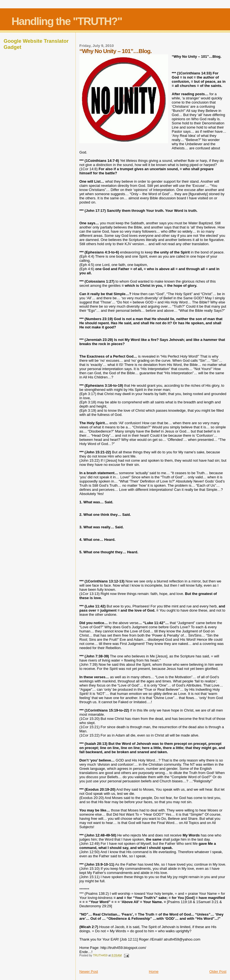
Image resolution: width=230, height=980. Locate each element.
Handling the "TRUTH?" (67, 21)
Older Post (218, 972)
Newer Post (89, 972)
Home (154, 972)
